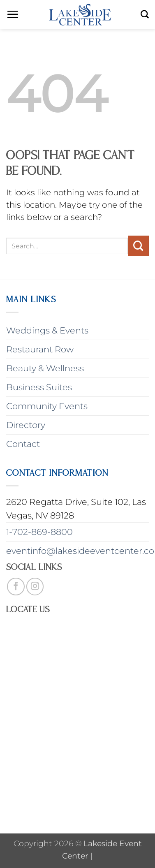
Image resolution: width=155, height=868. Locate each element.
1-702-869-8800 (39, 532)
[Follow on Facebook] (16, 587)
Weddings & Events (47, 330)
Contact (23, 444)
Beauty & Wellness (45, 368)
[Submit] (138, 246)
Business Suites (39, 387)
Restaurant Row (40, 349)
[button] (13, 14)
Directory (26, 425)
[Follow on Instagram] (35, 587)
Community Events (47, 406)
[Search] (145, 14)
